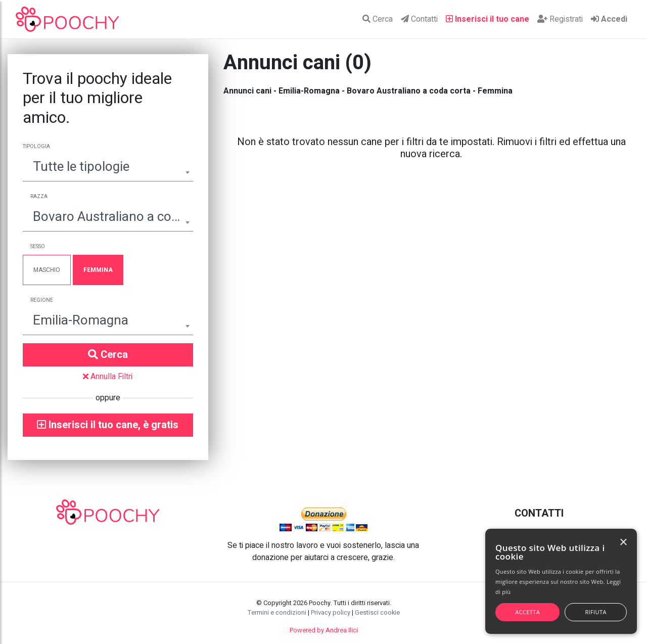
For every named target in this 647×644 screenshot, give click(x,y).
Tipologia (36, 147)
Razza (39, 197)
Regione (42, 300)
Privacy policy (331, 613)
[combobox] (108, 168)
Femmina (98, 270)
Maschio (47, 270)
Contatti (419, 19)
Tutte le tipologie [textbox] (81, 167)
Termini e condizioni (277, 613)
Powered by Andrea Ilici (324, 630)
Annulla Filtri (108, 377)
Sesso (38, 247)
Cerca (378, 19)
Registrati (560, 19)
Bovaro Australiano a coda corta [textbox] (108, 217)
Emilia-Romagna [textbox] (81, 320)
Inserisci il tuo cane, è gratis (108, 425)
